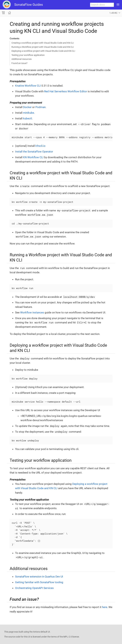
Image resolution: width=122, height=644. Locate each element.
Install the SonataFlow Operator (34, 152)
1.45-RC (113, 13)
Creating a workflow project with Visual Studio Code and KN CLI (43, 43)
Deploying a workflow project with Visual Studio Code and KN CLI (43, 51)
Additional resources (22, 59)
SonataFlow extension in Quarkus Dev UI (39, 577)
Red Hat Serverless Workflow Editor (66, 91)
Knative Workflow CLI (28, 86)
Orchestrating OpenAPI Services (34, 588)
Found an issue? (19, 63)
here (105, 607)
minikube (29, 113)
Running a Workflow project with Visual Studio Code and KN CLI (43, 47)
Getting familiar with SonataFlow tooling (39, 582)
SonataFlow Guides (29, 5)
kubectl (27, 118)
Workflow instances (32, 312)
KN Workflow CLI (33, 157)
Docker (27, 107)
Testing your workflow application (28, 55)
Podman (41, 107)
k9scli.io (40, 146)
